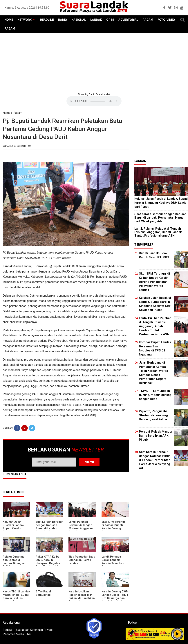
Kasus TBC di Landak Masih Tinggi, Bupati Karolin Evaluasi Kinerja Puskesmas (16, 596)
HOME (9, 20)
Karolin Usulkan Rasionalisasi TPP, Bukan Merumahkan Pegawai (82, 596)
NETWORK (25, 20)
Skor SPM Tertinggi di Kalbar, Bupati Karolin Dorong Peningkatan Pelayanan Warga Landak (114, 530)
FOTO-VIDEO (166, 20)
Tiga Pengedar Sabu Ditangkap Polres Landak (82, 560)
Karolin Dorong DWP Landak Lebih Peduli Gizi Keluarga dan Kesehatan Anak (115, 596)
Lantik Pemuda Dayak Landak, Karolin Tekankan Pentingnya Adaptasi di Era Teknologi (115, 563)
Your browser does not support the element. (94, 101)
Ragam (18, 113)
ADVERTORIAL (128, 20)
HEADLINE (47, 20)
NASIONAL (79, 20)
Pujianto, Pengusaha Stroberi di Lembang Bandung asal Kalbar (153, 415)
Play (177, 634)
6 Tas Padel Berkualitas (43, 593)
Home (7, 113)
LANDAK (96, 20)
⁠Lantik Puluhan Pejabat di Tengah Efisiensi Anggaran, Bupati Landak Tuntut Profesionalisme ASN (158, 232)
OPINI (110, 20)
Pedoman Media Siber (17, 634)
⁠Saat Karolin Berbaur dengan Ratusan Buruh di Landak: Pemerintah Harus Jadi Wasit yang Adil (49, 528)
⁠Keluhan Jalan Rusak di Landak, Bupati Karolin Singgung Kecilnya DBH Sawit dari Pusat (15, 530)
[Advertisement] (94, 62)
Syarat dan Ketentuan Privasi (34, 630)
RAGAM (148, 20)
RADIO (63, 20)
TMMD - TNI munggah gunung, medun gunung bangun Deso (155, 395)
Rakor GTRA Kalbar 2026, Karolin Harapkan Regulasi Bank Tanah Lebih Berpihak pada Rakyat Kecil (48, 565)
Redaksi (8, 630)
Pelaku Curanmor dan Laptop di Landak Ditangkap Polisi (15, 562)
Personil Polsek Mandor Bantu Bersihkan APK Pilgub (156, 436)
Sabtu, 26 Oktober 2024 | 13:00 (17, 146)
